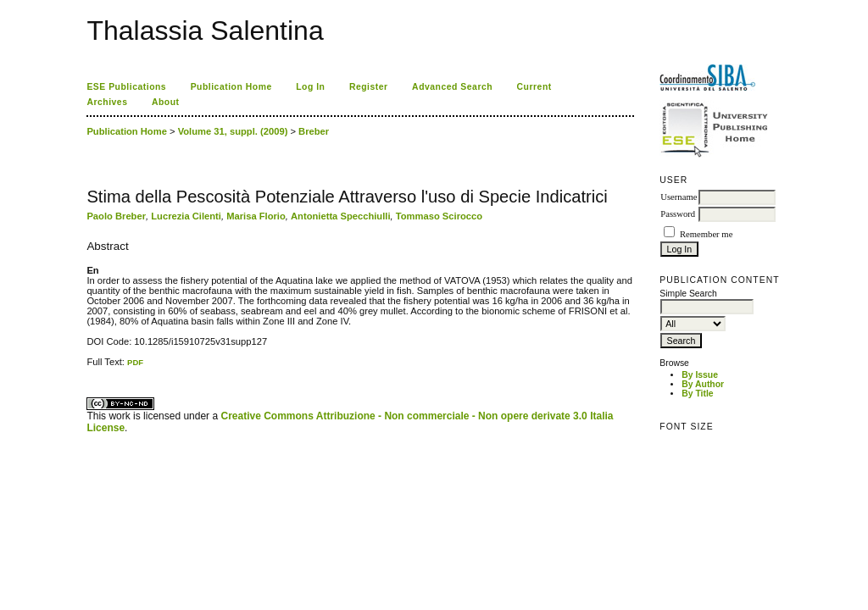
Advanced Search (452, 87)
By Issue (700, 375)
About (166, 102)
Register (369, 87)
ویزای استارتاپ (92, 367)
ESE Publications (126, 87)
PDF (135, 362)
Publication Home (231, 87)
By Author (703, 384)
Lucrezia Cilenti (186, 216)
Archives (107, 102)
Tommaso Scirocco (439, 216)
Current (534, 87)
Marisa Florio (256, 216)
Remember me (706, 234)
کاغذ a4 (88, 367)
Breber (314, 131)
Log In (310, 87)
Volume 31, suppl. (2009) (233, 131)
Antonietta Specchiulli (340, 216)
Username (679, 197)
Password (678, 214)
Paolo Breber (116, 216)
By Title (697, 394)
